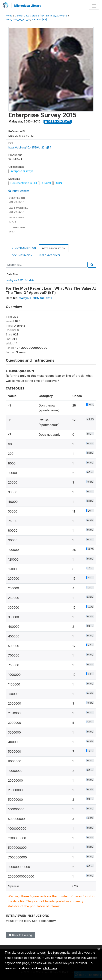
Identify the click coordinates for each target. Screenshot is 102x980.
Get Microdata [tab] (49, 255)
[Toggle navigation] (94, 6)
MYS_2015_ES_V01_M (18, 20)
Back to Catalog (20, 935)
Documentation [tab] (22, 255)
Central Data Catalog (27, 16)
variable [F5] (39, 20)
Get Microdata (58, 121)
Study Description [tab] (24, 248)
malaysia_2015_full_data (21, 280)
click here (50, 968)
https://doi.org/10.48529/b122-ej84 (30, 147)
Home (9, 16)
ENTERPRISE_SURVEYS (54, 16)
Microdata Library (28, 6)
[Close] (99, 949)
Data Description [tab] (54, 248)
